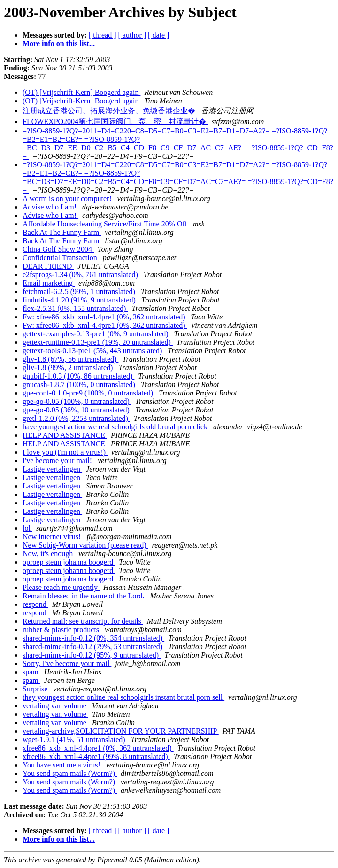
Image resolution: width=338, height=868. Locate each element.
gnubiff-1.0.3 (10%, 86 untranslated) (78, 376)
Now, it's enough (49, 554)
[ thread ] (103, 35)
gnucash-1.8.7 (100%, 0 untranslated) (80, 384)
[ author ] (132, 35)
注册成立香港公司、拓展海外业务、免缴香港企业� (110, 111)
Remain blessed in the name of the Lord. (84, 596)
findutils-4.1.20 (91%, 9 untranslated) (80, 300)
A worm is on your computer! (68, 198)
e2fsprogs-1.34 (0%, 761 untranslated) (81, 275)
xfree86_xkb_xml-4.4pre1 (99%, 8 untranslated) (96, 756)
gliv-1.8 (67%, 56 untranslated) (70, 359)
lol (27, 528)
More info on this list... (59, 43)
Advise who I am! (50, 207)
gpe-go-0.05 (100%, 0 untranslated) (77, 401)
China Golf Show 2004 (58, 249)
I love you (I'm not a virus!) (65, 452)
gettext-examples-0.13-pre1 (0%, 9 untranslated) (96, 334)
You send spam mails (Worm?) (70, 773)
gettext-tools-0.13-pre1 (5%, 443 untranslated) (93, 351)
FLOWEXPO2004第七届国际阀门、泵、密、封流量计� (115, 121)
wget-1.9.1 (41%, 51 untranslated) (75, 740)
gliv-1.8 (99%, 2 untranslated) (69, 368)
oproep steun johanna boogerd (69, 562)
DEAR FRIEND (48, 266)
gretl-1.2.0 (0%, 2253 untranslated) (76, 418)
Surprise (36, 689)
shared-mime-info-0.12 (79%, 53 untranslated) (93, 647)
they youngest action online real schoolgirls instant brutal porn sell (123, 697)
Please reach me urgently (61, 587)
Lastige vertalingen (52, 469)
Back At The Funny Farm (62, 232)
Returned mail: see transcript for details (83, 621)
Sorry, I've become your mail (67, 663)
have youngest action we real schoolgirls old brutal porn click (116, 427)
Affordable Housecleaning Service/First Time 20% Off (106, 224)
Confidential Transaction (61, 258)
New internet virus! (53, 537)
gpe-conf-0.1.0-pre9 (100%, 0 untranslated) (89, 393)
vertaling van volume (55, 706)
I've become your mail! (58, 461)
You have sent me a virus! (62, 765)
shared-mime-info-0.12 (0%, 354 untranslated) (93, 638)
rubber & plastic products (62, 630)
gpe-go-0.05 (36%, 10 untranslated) (77, 410)
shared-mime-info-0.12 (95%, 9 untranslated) (92, 655)
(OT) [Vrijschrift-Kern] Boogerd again (81, 92)
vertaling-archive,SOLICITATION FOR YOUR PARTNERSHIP (121, 731)
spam (31, 672)
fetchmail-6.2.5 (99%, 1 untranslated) (80, 291)
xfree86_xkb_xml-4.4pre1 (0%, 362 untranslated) (98, 748)
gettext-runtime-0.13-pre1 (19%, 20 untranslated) (98, 342)
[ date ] (158, 35)
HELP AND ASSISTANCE (65, 435)
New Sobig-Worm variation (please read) (85, 545)
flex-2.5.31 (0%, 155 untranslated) (75, 308)
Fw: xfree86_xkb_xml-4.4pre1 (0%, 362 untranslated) (105, 317)
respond (35, 604)
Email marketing (49, 283)
